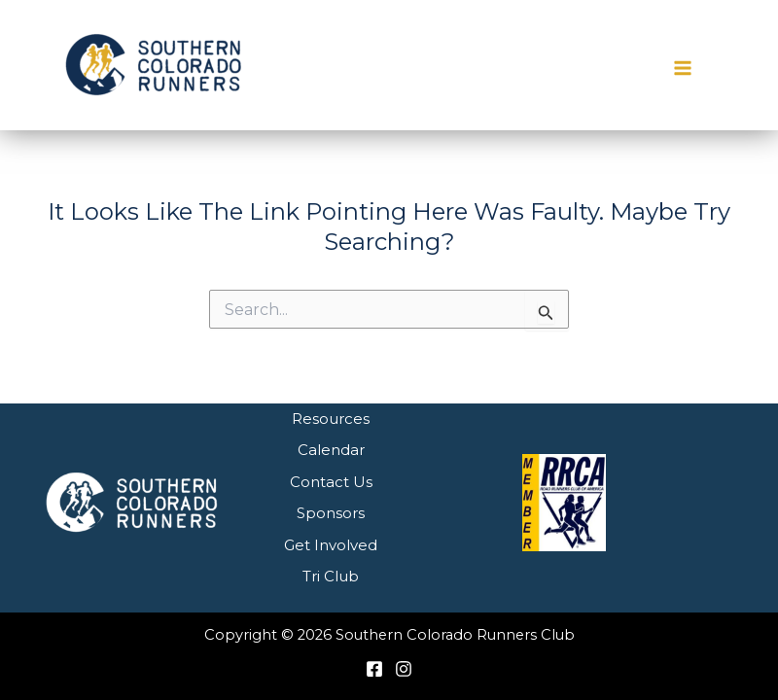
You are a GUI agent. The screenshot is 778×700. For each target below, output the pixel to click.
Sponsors (331, 513)
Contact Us (331, 482)
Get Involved (331, 545)
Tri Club (331, 576)
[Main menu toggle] (684, 68)
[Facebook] (374, 669)
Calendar (331, 450)
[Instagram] (404, 669)
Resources (331, 419)
